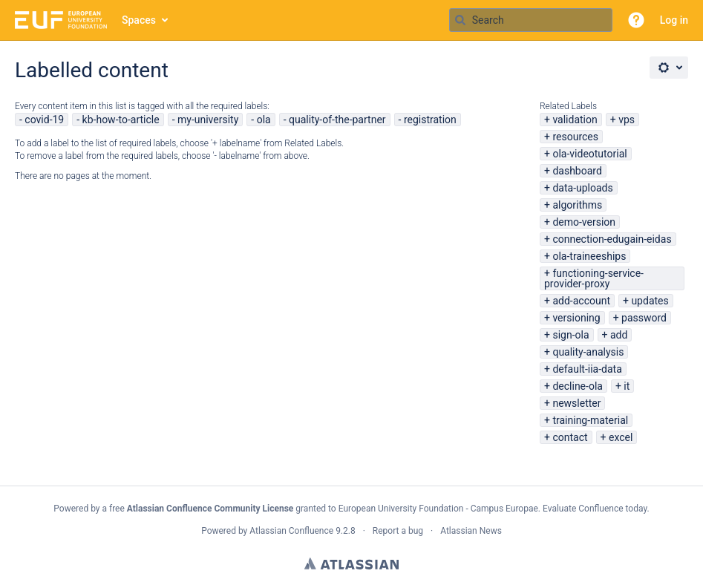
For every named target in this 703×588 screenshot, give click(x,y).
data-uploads (582, 188)
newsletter (576, 403)
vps (627, 120)
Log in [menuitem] (674, 20)
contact (570, 437)
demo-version (584, 222)
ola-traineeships (589, 256)
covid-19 (44, 120)
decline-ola (577, 386)
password (644, 318)
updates (650, 301)
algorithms (577, 205)
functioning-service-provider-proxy (594, 278)
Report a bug (398, 531)
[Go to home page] (61, 20)
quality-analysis (588, 352)
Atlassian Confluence (291, 531)
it (627, 386)
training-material (590, 420)
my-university (208, 120)
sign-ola (570, 335)
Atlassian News (471, 531)
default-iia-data (587, 369)
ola (264, 120)
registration (430, 120)
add (619, 335)
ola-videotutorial (589, 154)
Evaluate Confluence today (595, 509)
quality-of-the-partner (337, 120)
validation (575, 120)
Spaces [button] (139, 20)
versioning (576, 318)
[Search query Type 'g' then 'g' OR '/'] (531, 20)
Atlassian (351, 563)
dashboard (577, 171)
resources (575, 137)
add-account (581, 301)
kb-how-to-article (121, 120)
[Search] (460, 20)
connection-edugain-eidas (612, 239)
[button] (636, 20)
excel (621, 437)
